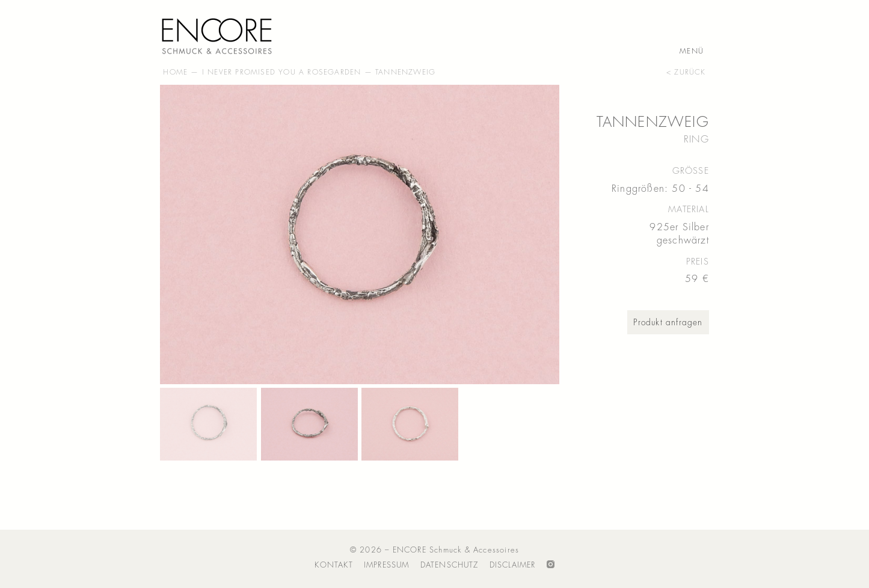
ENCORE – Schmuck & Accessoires (220, 34)
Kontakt (333, 565)
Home (175, 72)
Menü (692, 52)
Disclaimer (513, 565)
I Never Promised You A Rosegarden (282, 72)
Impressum (387, 565)
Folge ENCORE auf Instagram (551, 565)
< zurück (686, 72)
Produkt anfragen (668, 323)
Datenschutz (450, 565)
